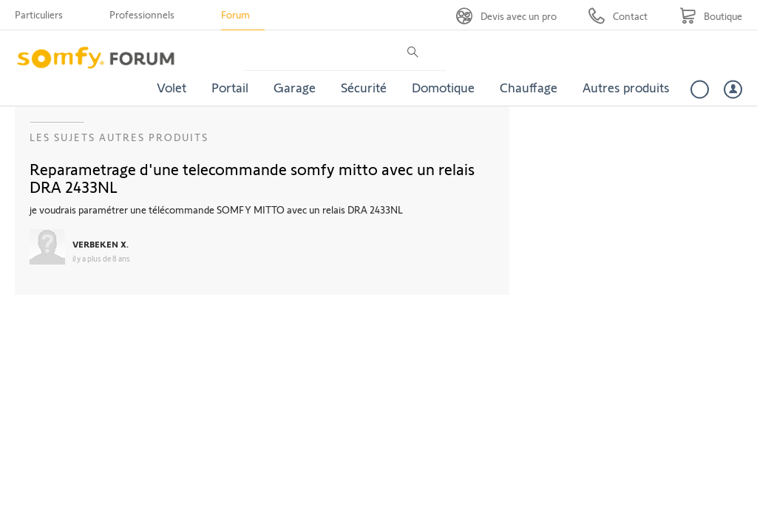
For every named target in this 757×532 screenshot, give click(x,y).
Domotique (443, 87)
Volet (172, 87)
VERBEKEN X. (101, 244)
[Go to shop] (711, 16)
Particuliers (39, 14)
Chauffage (529, 87)
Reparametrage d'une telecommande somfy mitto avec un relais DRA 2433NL (252, 177)
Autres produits (626, 87)
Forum (235, 14)
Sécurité (364, 87)
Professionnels (142, 14)
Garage (295, 87)
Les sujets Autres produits (119, 137)
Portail (230, 87)
